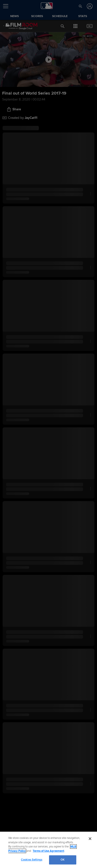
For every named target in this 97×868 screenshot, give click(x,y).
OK (63, 860)
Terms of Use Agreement (48, 851)
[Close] (90, 839)
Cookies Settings (32, 860)
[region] (48, 850)
